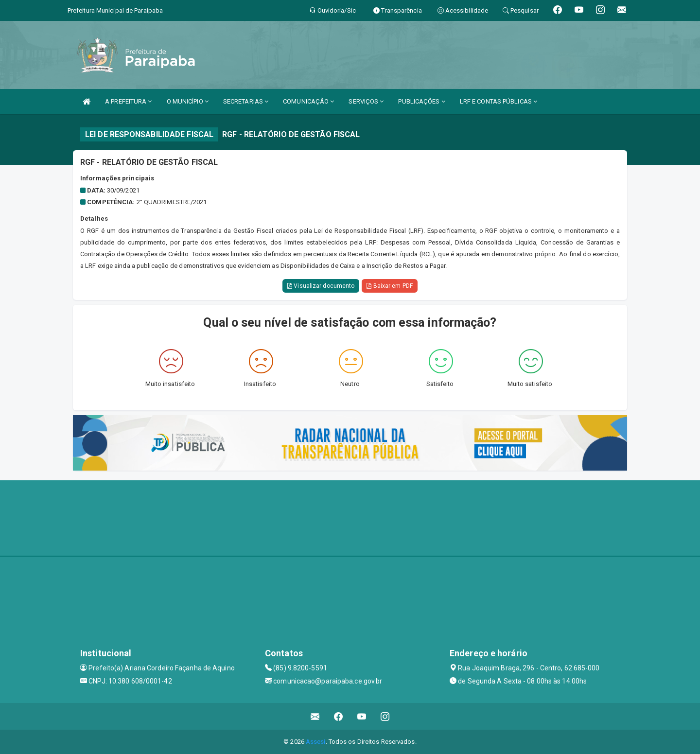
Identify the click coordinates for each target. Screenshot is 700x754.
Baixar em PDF (390, 286)
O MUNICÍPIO (188, 101)
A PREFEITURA (128, 101)
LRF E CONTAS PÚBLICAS (499, 101)
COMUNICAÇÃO (308, 101)
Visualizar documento (321, 286)
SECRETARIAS (246, 101)
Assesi (316, 742)
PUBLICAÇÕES (421, 101)
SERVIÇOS (366, 101)
